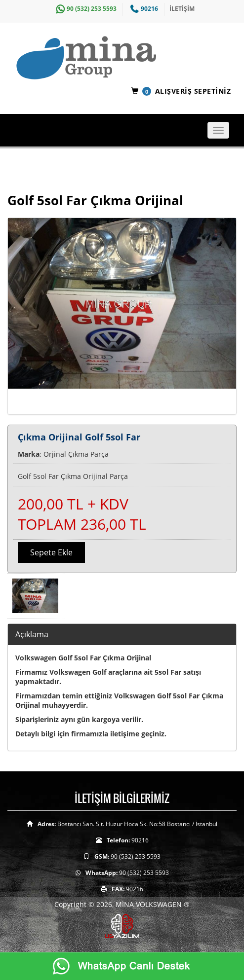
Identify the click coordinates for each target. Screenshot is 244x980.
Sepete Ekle (51, 552)
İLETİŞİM (182, 9)
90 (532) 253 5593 (85, 9)
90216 (143, 9)
